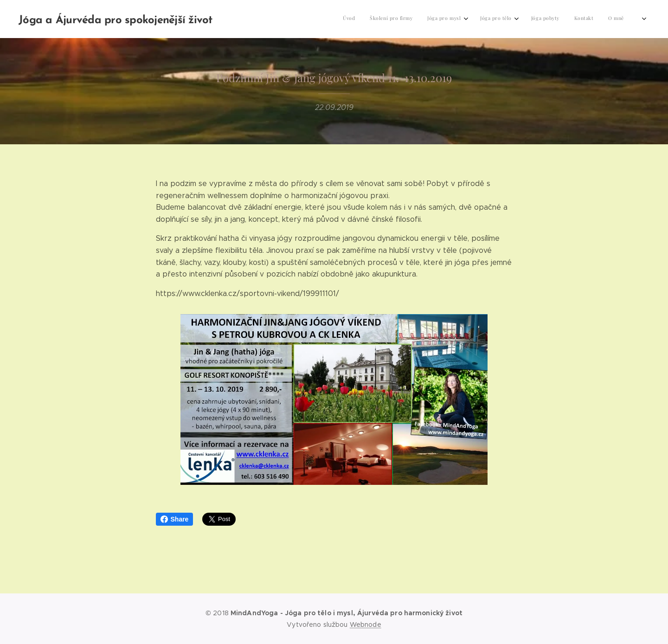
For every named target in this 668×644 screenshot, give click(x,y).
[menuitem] (539, 19)
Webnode (366, 625)
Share (175, 519)
